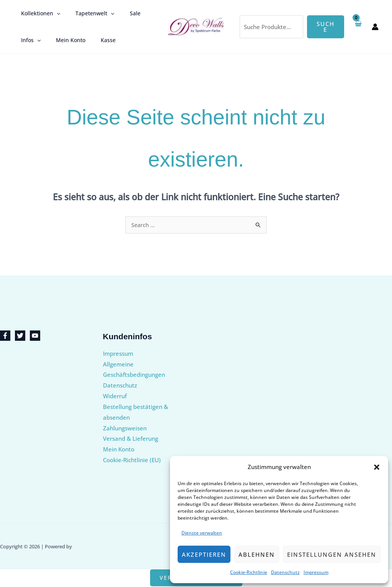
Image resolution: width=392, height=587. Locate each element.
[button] (377, 467)
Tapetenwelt (88, 13)
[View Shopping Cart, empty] (358, 27)
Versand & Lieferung (131, 439)
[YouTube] (35, 336)
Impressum (316, 572)
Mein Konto (64, 40)
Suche (326, 27)
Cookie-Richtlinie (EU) (132, 460)
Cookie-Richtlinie (249, 572)
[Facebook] (5, 336)
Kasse (97, 40)
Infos (29, 40)
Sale (124, 13)
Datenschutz (285, 572)
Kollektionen (38, 13)
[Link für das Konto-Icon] (375, 27)
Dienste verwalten (202, 533)
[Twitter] (20, 336)
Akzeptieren (204, 554)
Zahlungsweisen (125, 428)
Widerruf (115, 396)
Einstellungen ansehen (332, 554)
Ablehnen (257, 554)
